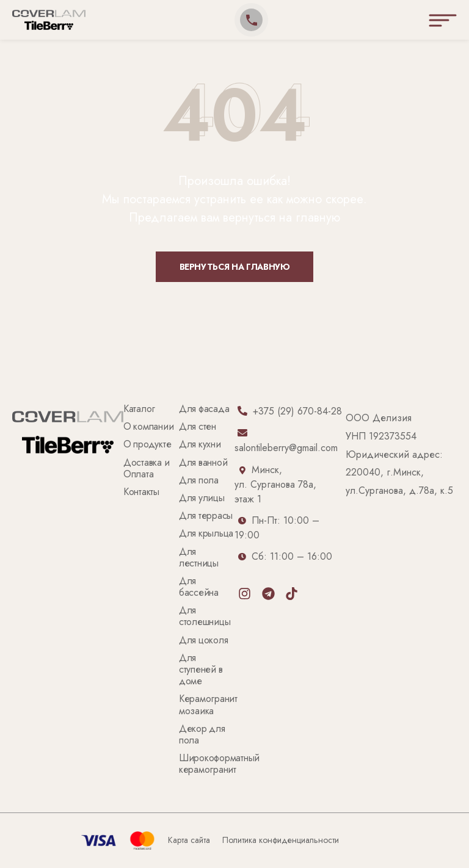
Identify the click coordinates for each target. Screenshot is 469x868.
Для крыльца (206, 534)
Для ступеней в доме (202, 670)
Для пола (199, 481)
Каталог (139, 409)
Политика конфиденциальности (281, 840)
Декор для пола (203, 735)
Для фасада (204, 409)
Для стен (198, 427)
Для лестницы (199, 558)
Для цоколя (203, 641)
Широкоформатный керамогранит (220, 764)
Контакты (141, 492)
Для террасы (206, 516)
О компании (148, 427)
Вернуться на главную (235, 267)
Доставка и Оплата (147, 469)
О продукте (147, 445)
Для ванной (203, 463)
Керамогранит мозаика (209, 705)
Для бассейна (199, 587)
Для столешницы (205, 617)
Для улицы (202, 498)
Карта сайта (189, 840)
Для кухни (200, 445)
